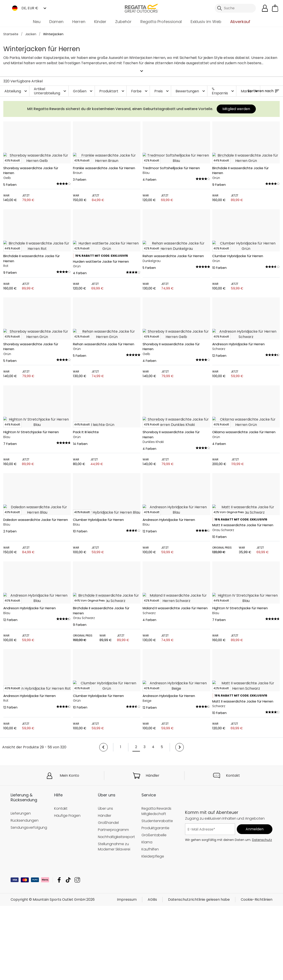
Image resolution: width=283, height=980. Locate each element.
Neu (37, 22)
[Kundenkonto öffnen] (265, 8)
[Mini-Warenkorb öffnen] (275, 8)
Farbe (140, 89)
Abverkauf (240, 22)
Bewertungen (191, 89)
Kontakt (233, 952)
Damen (56, 22)
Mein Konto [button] (69, 952)
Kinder (100, 22)
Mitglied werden (236, 107)
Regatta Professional (161, 22)
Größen (83, 89)
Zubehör (123, 22)
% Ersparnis (223, 89)
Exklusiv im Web (206, 22)
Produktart (112, 89)
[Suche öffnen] (235, 8)
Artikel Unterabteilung (51, 89)
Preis (162, 89)
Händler (153, 952)
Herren (79, 22)
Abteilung (16, 89)
